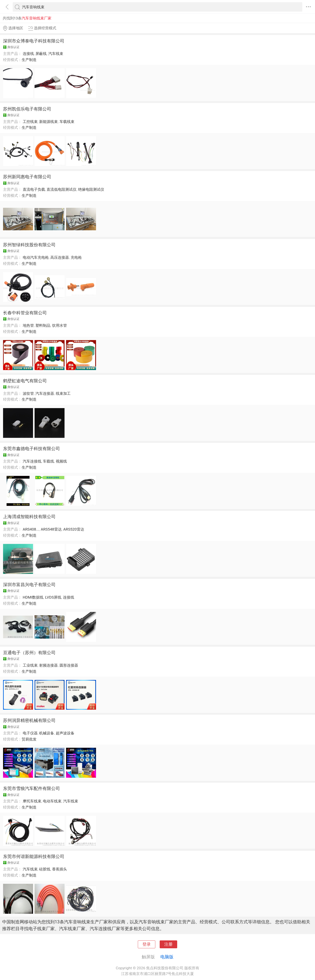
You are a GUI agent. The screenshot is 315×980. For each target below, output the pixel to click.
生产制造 (29, 60)
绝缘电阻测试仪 (91, 189)
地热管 (28, 325)
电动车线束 (52, 801)
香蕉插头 (59, 869)
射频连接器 (48, 665)
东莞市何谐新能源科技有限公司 (34, 856)
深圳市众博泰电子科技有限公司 (34, 41)
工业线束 (30, 665)
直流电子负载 (34, 189)
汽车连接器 (45, 393)
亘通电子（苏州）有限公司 (29, 653)
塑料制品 (43, 325)
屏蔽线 (41, 54)
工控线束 (30, 122)
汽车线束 (56, 54)
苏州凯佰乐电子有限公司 (27, 109)
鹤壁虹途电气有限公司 (25, 381)
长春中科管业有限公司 (25, 313)
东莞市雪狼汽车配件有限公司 (31, 788)
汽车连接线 (32, 461)
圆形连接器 (69, 665)
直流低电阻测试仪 (61, 189)
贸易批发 (29, 739)
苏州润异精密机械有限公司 (29, 720)
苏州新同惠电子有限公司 (27, 177)
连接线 (28, 54)
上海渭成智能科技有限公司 (29, 517)
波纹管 (28, 393)
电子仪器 (30, 733)
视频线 (61, 461)
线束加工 (63, 393)
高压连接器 (60, 257)
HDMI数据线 (33, 597)
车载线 (48, 461)
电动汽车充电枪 (36, 257)
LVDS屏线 (53, 597)
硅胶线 (45, 869)
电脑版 (167, 957)
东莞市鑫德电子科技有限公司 (31, 449)
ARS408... (31, 529)
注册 (168, 944)
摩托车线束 (32, 801)
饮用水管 (59, 325)
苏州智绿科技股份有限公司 (29, 245)
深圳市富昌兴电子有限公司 (29, 585)
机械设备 (47, 733)
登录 (147, 944)
